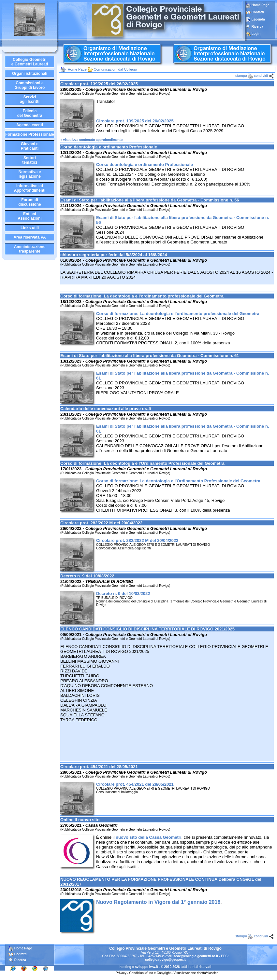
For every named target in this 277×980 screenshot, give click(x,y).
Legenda (258, 19)
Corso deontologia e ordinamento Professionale (145, 165)
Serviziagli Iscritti (30, 99)
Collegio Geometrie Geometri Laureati (30, 62)
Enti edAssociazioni (29, 216)
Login (256, 34)
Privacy (121, 973)
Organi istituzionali (30, 74)
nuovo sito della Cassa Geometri (149, 837)
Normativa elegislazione (30, 174)
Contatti (258, 12)
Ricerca (257, 27)
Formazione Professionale (29, 134)
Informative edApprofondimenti (30, 188)
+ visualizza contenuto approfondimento (91, 140)
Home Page (257, 5)
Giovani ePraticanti (30, 146)
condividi (261, 76)
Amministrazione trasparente (30, 249)
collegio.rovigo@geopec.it (165, 960)
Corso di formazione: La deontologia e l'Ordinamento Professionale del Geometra (178, 481)
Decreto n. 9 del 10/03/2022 (123, 594)
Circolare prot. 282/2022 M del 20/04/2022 (137, 540)
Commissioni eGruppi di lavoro (30, 85)
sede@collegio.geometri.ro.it (196, 956)
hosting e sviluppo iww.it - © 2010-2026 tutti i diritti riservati (166, 967)
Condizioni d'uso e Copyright (150, 973)
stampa (241, 76)
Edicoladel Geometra (30, 113)
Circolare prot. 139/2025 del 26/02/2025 (135, 121)
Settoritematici (29, 160)
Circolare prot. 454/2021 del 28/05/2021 (135, 784)
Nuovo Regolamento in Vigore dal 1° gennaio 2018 (158, 902)
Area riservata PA (29, 237)
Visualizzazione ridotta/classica (196, 973)
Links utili (30, 228)
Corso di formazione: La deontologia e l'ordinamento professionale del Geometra (178, 314)
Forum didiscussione (29, 202)
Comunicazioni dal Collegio (115, 69)
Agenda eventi (30, 125)
